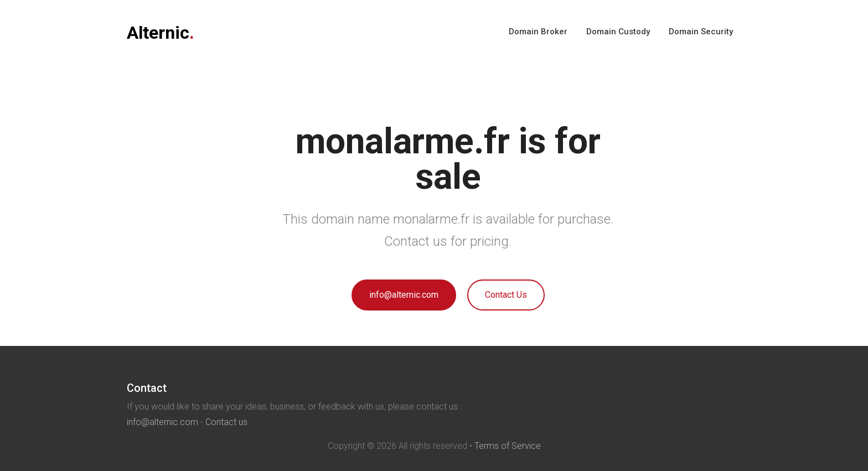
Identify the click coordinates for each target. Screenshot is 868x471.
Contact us (226, 422)
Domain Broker (538, 32)
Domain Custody (618, 32)
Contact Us (506, 295)
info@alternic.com (404, 295)
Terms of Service (508, 446)
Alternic (161, 33)
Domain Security (701, 32)
